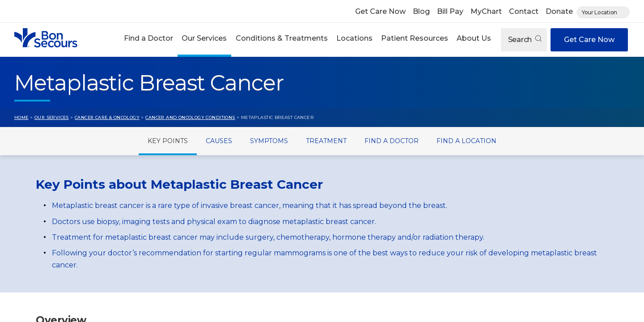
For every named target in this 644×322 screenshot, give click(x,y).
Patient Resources (415, 38)
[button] (149, 40)
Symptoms (269, 141)
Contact (524, 11)
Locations (354, 38)
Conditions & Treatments (282, 38)
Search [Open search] (525, 40)
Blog (421, 11)
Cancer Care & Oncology (107, 117)
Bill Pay (450, 11)
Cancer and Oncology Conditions (190, 117)
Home (21, 117)
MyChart (486, 11)
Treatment (326, 141)
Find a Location (466, 141)
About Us (474, 38)
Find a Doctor (148, 38)
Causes (219, 141)
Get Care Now (380, 11)
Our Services (204, 38)
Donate (559, 11)
